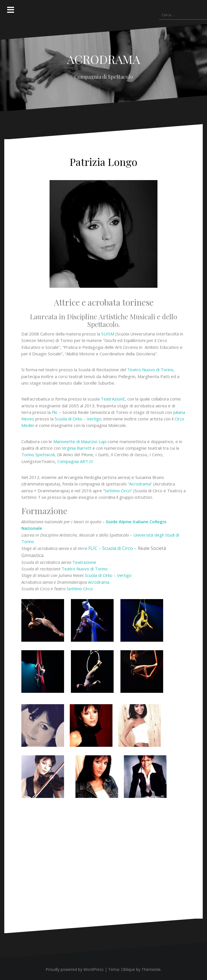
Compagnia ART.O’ (75, 461)
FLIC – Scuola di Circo (111, 548)
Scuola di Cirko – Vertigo (78, 419)
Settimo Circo (118, 491)
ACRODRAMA (103, 59)
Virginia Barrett (77, 448)
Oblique (128, 969)
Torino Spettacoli (38, 454)
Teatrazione (84, 562)
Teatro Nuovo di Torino (150, 370)
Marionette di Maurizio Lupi (80, 441)
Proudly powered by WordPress (75, 969)
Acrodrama (140, 484)
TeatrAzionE (113, 399)
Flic (55, 412)
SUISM (108, 334)
